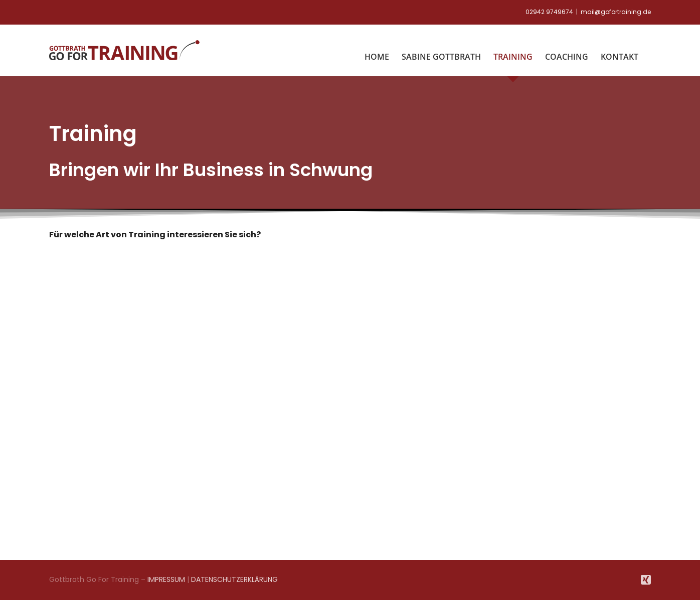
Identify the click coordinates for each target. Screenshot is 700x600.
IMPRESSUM (166, 579)
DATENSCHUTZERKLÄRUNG (234, 579)
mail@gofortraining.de (616, 12)
